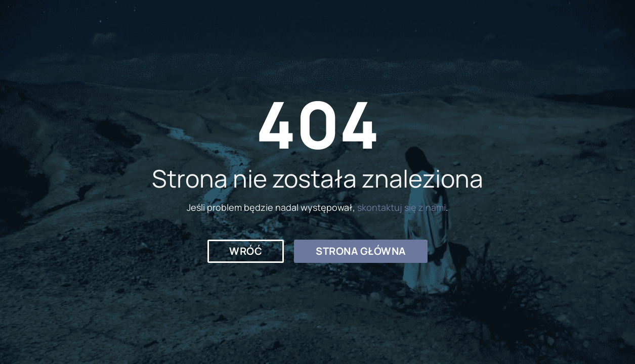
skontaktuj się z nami (401, 207)
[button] (246, 251)
